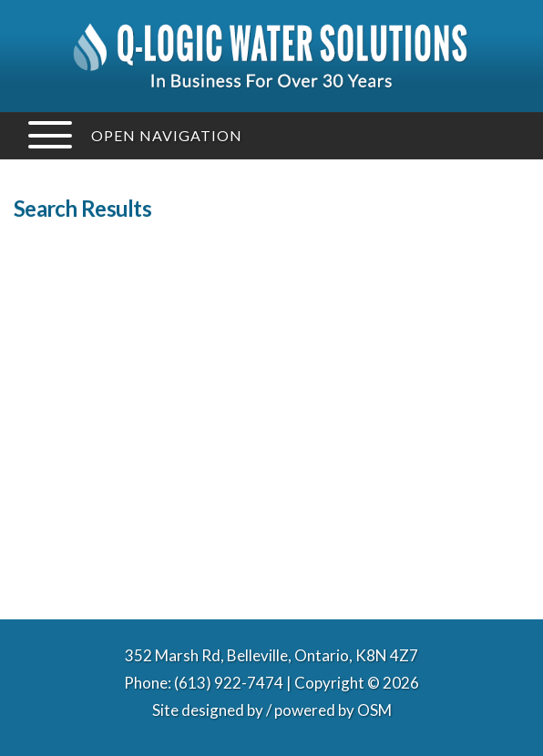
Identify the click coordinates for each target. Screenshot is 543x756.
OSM (374, 710)
